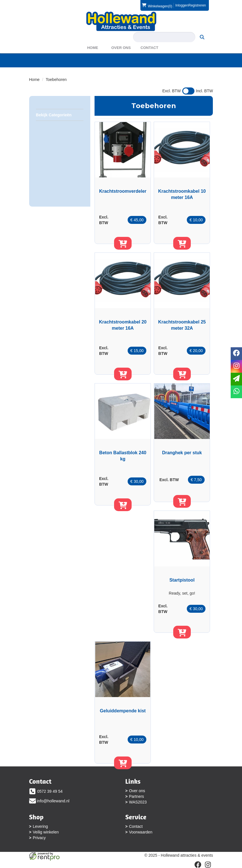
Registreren (197, 5)
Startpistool (182, 580)
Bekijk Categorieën (60, 115)
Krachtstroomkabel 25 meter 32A (182, 325)
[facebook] (236, 354)
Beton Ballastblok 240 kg (123, 456)
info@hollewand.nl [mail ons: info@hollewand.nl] (53, 801)
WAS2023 (138, 802)
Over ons (121, 48)
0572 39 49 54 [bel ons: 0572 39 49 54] (50, 791)
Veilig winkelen (46, 832)
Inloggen (182, 5)
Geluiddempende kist (123, 711)
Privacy (39, 838)
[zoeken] (202, 37)
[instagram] (236, 366)
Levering (40, 826)
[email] (236, 379)
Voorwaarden (141, 832)
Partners (137, 796)
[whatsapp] (236, 392)
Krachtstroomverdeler (123, 191)
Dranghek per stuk (182, 453)
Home (93, 48)
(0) (157, 5)
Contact (150, 48)
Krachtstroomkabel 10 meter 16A (182, 194)
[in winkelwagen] (123, 243)
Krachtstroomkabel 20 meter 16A (123, 325)
